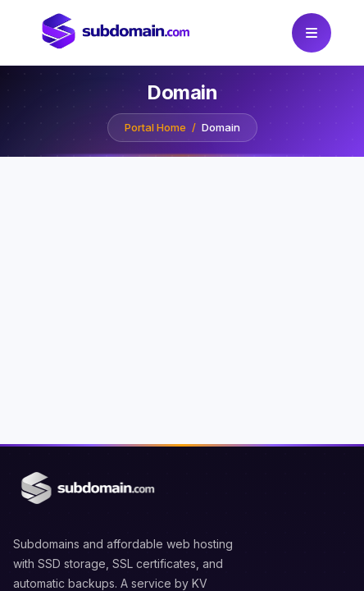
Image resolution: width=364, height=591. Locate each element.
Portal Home (155, 128)
